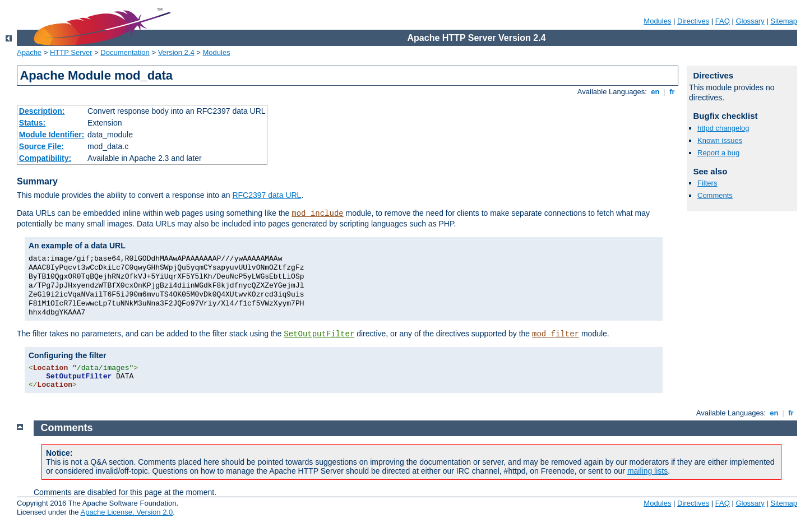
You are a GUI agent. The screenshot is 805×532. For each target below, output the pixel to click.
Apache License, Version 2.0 (126, 512)
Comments (715, 195)
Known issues (720, 140)
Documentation (125, 52)
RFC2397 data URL (267, 195)
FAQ (723, 21)
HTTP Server (71, 52)
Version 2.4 (176, 52)
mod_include (317, 214)
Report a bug (718, 153)
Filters (707, 183)
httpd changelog (723, 128)
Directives (693, 21)
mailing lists (647, 471)
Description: (42, 111)
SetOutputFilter (319, 334)
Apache (29, 52)
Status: (32, 123)
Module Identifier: (52, 135)
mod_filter (556, 334)
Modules (657, 21)
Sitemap (784, 21)
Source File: (41, 146)
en (655, 92)
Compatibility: (45, 158)
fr (672, 92)
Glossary (750, 21)
